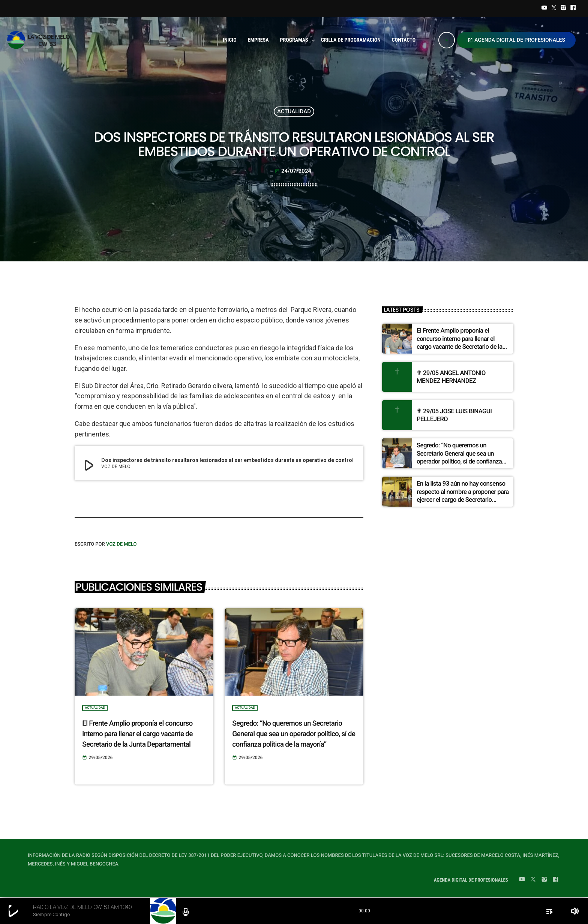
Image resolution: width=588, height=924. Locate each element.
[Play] (447, 40)
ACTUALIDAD (294, 111)
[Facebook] (573, 9)
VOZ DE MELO (121, 544)
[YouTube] (544, 9)
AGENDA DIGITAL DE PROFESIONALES (516, 40)
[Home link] (40, 40)
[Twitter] (554, 9)
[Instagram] (564, 9)
